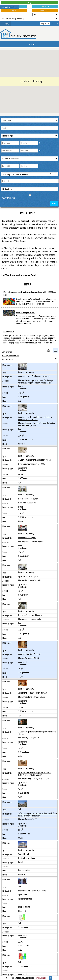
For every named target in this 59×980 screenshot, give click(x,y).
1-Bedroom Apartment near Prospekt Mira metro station (37, 733)
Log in (14, 10)
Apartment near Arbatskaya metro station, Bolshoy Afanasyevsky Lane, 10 (35, 774)
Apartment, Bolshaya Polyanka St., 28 (33, 693)
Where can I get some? (25, 312)
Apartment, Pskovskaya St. (29, 576)
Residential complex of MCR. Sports (32, 891)
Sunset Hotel (24, 854)
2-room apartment (26, 927)
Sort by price (7, 352)
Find (54, 204)
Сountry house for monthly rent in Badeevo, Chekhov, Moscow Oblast (36, 418)
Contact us (45, 6)
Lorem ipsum (9, 332)
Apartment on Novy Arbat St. (30, 654)
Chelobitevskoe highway (28, 537)
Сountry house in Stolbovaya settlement (34, 376)
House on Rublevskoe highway (30, 615)
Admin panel (45, 10)
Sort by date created (10, 355)
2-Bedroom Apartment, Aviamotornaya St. (35, 460)
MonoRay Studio (11, 248)
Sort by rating (7, 359)
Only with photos (8, 198)
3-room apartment (26, 966)
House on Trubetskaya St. (28, 499)
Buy (29, 2)
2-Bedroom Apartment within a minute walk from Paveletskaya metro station (38, 814)
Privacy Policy (41, 978)
